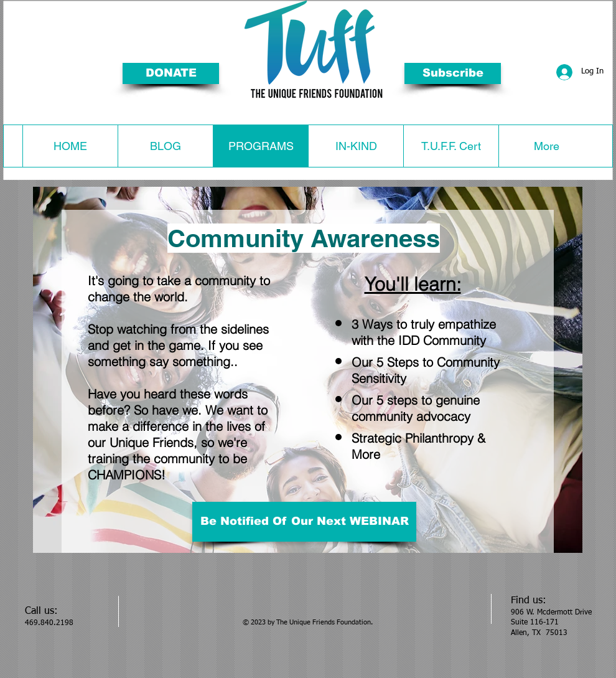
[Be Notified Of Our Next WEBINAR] (304, 522)
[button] (453, 73)
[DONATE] (171, 73)
